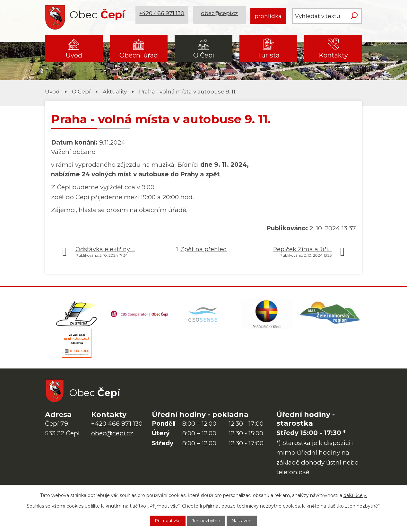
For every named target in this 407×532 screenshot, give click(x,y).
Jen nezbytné (207, 520)
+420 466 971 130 (163, 16)
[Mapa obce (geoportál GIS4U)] (203, 315)
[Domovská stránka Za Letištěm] (77, 315)
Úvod (74, 55)
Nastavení (248, 520)
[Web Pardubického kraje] (267, 315)
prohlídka (268, 16)
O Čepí (204, 55)
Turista (268, 55)
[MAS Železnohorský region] (330, 315)
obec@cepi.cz (220, 16)
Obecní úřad (139, 55)
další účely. (355, 494)
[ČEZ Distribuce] (77, 347)
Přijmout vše (162, 520)
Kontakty (333, 55)
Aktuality (115, 91)
